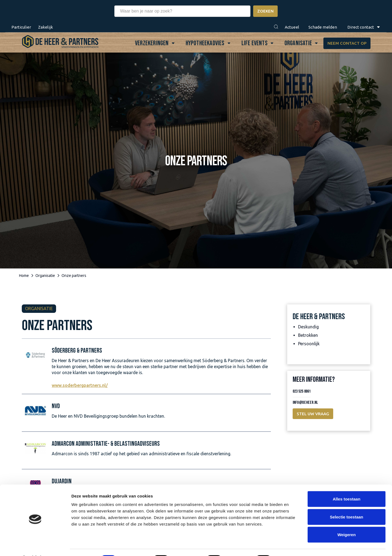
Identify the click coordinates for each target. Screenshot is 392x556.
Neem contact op (347, 43)
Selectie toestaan (347, 502)
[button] (276, 27)
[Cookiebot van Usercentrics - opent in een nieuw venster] (35, 545)
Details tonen (294, 545)
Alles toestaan (347, 485)
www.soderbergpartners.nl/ (80, 385)
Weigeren (346, 520)
